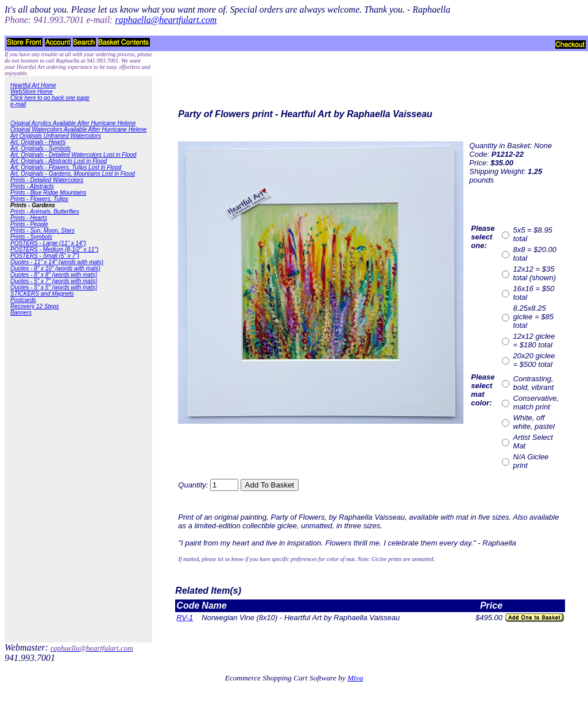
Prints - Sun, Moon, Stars (42, 231)
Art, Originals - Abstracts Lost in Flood (59, 161)
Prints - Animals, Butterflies (45, 212)
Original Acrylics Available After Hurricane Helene (73, 123)
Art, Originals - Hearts (38, 142)
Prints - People (29, 224)
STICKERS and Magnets (42, 294)
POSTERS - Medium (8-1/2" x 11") (54, 249)
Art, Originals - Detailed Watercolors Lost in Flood (73, 155)
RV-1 (185, 618)
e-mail (18, 104)
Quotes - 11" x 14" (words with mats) (57, 262)
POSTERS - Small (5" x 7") (45, 256)
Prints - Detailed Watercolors (47, 180)
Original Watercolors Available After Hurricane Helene (78, 129)
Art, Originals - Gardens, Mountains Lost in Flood (73, 174)
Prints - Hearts (29, 218)
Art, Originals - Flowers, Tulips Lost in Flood (66, 167)
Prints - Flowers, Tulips (39, 199)
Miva (355, 678)
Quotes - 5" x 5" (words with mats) (54, 287)
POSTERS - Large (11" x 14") (48, 243)
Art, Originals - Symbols (40, 148)
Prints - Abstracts (32, 186)
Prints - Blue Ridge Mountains (48, 193)
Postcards (23, 300)
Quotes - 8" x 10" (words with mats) (55, 268)
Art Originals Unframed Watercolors (56, 136)
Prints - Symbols (31, 237)
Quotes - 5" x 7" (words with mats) (54, 281)
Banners (21, 313)
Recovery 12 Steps (35, 306)
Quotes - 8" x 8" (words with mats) (54, 275)
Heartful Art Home (33, 85)
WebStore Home (32, 92)
